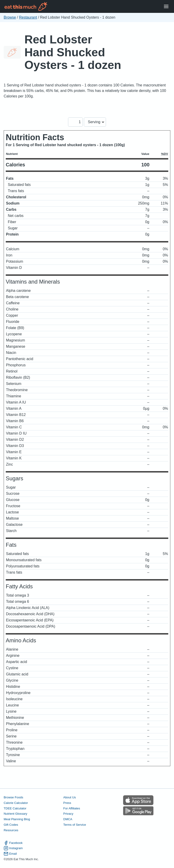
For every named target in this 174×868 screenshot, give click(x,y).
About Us (70, 797)
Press (67, 803)
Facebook (13, 843)
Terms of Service (75, 825)
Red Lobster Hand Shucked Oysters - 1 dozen (73, 52)
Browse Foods (13, 797)
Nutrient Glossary (15, 814)
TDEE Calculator (15, 808)
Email (10, 854)
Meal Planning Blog (17, 819)
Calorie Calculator (16, 803)
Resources (11, 830)
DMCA (68, 819)
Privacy (68, 814)
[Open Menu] (166, 7)
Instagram (13, 848)
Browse (10, 17)
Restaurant (28, 17)
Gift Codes (11, 825)
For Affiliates (72, 808)
